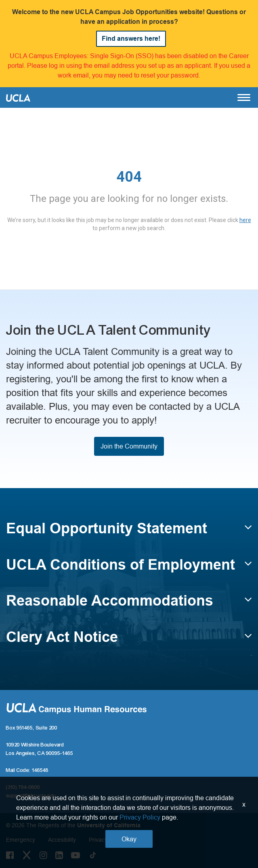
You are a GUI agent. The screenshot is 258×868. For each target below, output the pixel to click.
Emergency (21, 840)
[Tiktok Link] (93, 855)
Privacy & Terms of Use (119, 840)
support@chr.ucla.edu (31, 796)
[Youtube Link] (76, 855)
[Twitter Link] (27, 855)
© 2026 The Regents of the (73, 825)
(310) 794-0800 (23, 787)
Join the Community (129, 446)
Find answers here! (131, 39)
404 (129, 177)
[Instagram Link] (43, 855)
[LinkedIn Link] (59, 855)
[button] (129, 532)
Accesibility (62, 840)
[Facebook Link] (10, 855)
